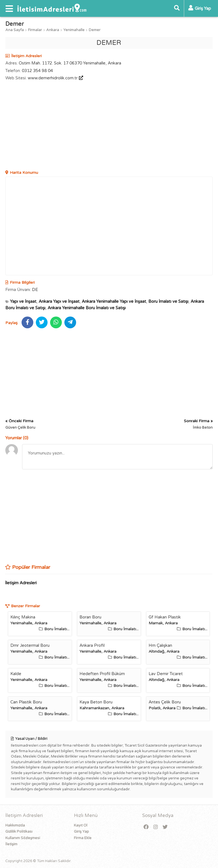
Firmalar (35, 30)
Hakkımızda (15, 825)
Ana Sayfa (15, 30)
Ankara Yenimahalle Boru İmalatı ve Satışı (87, 308)
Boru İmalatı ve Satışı (168, 301)
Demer (95, 30)
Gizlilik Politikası (19, 832)
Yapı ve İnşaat (23, 301)
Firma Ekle (83, 838)
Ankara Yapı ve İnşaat (59, 301)
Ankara (53, 30)
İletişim (11, 844)
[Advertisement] (109, 126)
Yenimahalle (74, 30)
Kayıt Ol (81, 825)
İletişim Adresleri (21, 583)
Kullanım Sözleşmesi (23, 838)
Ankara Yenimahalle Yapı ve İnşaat (114, 301)
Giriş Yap (81, 832)
